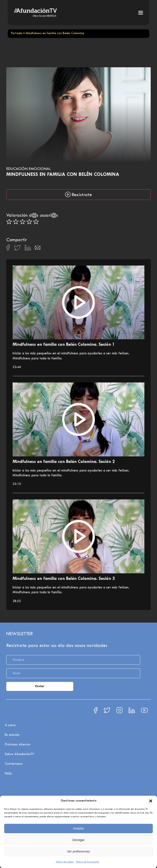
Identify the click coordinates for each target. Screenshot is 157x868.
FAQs (8, 774)
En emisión (12, 735)
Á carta (10, 725)
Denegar (78, 840)
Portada (17, 33)
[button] (151, 801)
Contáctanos (14, 764)
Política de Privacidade (88, 862)
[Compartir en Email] (38, 249)
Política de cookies (65, 862)
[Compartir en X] (17, 249)
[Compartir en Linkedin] (28, 249)
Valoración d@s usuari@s (32, 216)
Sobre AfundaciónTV (20, 754)
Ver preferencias (78, 851)
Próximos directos (18, 745)
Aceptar (78, 828)
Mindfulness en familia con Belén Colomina (63, 175)
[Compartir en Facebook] (8, 249)
